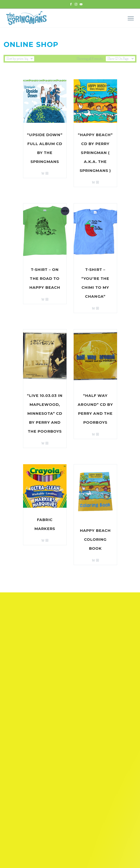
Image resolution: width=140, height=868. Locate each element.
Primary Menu (131, 18)
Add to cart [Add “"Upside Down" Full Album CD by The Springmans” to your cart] (43, 173)
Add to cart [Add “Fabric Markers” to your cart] (43, 540)
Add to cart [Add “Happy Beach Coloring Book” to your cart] (93, 560)
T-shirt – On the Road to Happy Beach (45, 279)
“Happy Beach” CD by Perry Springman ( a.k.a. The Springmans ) (95, 153)
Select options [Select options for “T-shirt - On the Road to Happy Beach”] (43, 299)
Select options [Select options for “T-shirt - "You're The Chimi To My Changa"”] (93, 308)
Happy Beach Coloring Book (95, 540)
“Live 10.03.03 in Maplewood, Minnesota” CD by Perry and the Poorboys (45, 414)
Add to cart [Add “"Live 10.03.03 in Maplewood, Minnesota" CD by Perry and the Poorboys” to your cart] (43, 443)
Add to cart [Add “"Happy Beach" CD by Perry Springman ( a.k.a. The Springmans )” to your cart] (93, 182)
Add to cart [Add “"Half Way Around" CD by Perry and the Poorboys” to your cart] (93, 434)
